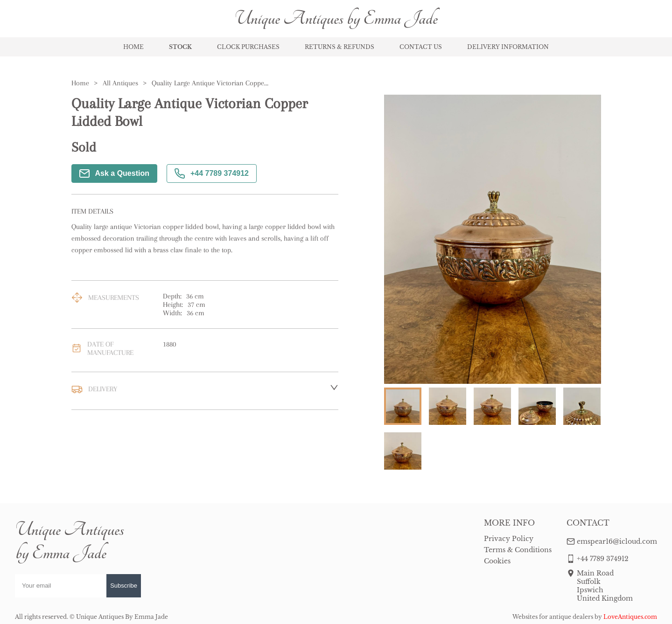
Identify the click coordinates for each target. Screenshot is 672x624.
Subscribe (124, 586)
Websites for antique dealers (553, 617)
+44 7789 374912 (212, 173)
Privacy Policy (509, 539)
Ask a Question (114, 173)
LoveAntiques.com (630, 617)
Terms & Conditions (518, 550)
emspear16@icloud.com (617, 541)
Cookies (497, 561)
